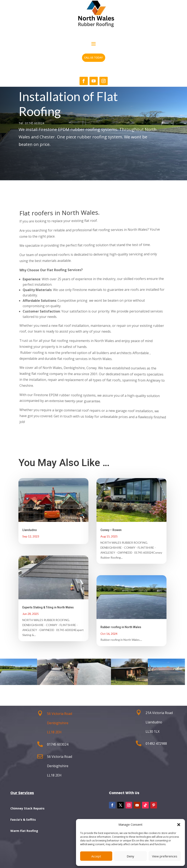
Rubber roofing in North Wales (121, 627)
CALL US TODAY (93, 58)
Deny (130, 856)
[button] (179, 825)
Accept (96, 856)
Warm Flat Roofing (24, 831)
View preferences (165, 856)
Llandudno (30, 530)
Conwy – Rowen (111, 530)
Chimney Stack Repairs (27, 808)
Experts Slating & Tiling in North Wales (48, 607)
